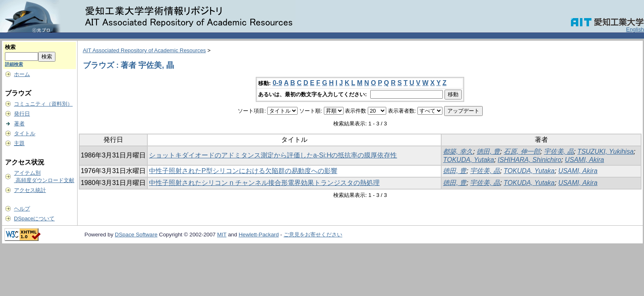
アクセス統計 (30, 190)
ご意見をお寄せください (313, 235)
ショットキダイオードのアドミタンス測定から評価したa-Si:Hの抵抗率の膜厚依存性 (273, 155)
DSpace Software (136, 235)
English (635, 29)
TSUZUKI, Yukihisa (606, 151)
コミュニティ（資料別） (43, 104)
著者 (19, 124)
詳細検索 (14, 64)
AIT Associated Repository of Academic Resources (144, 50)
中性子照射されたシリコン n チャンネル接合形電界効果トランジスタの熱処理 (264, 183)
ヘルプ (22, 209)
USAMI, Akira (584, 160)
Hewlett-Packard (259, 235)
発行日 (22, 114)
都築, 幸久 (458, 151)
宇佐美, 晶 (559, 151)
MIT (222, 235)
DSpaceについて (34, 219)
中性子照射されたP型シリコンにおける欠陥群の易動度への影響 (243, 171)
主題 (19, 143)
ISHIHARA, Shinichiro (530, 160)
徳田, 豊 (488, 151)
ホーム (22, 74)
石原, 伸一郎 (522, 151)
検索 (10, 47)
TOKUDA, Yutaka (468, 160)
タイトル (25, 133)
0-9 (277, 83)
